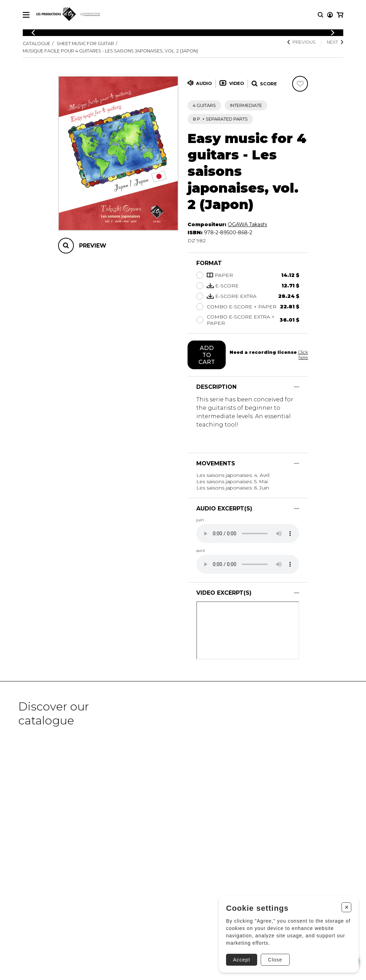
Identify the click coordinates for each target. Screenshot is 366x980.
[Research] (321, 15)
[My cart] (340, 15)
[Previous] (33, 33)
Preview (93, 246)
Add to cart (207, 355)
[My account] (330, 15)
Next (335, 42)
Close (275, 960)
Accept (242, 960)
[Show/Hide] (297, 387)
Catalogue (37, 44)
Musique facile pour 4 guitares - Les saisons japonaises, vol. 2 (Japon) (110, 51)
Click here (303, 355)
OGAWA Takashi (247, 224)
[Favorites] (300, 84)
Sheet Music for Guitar (85, 44)
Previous (301, 42)
